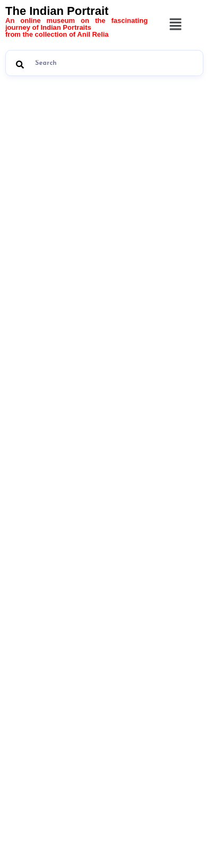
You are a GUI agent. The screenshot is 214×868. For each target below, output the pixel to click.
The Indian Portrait (76, 21)
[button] (175, 26)
